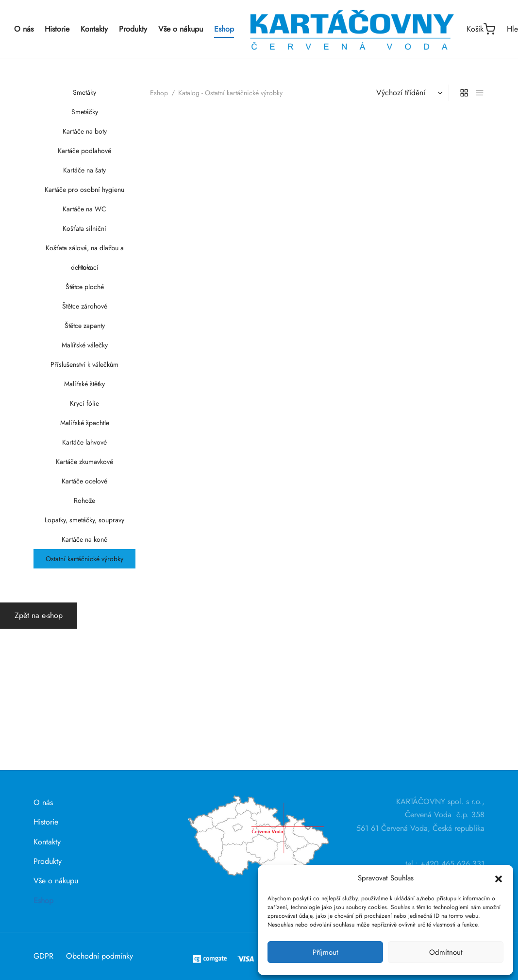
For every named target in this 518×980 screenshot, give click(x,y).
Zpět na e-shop (39, 757)
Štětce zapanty (84, 326)
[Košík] (481, 29)
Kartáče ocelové (84, 481)
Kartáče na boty (84, 131)
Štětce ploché (84, 287)
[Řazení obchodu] (408, 622)
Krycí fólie (84, 403)
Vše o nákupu (181, 29)
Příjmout (326, 952)
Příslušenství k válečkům (84, 364)
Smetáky (84, 92)
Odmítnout (446, 952)
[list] (480, 622)
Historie (57, 29)
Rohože (84, 500)
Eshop (224, 29)
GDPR (43, 956)
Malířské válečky (84, 345)
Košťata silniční (84, 228)
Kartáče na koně (84, 539)
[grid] (464, 622)
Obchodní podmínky (100, 956)
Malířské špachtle (84, 423)
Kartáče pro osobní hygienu (84, 189)
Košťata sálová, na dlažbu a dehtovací (84, 250)
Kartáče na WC (84, 209)
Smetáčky (84, 112)
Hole (84, 267)
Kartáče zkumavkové (84, 462)
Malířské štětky (84, 384)
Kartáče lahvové (84, 442)
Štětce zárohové (84, 306)
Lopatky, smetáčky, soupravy (84, 520)
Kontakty (94, 29)
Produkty (133, 29)
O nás (24, 29)
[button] (499, 878)
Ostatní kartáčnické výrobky (84, 559)
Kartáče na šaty (84, 170)
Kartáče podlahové (84, 151)
